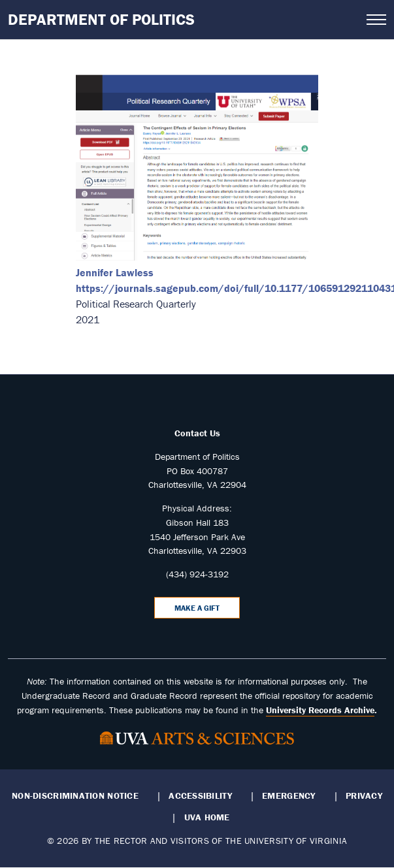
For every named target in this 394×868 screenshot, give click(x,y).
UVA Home (207, 817)
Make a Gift (197, 608)
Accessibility (200, 796)
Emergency (288, 796)
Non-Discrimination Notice (75, 796)
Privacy (364, 796)
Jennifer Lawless (115, 272)
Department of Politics (101, 19)
